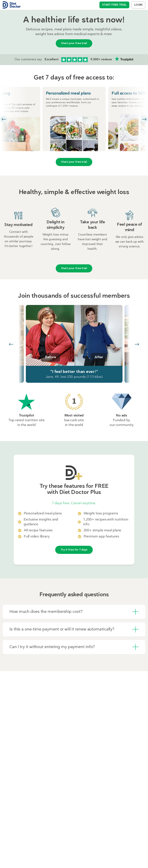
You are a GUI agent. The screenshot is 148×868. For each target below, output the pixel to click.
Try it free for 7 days (74, 550)
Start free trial (114, 5)
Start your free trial (74, 43)
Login (138, 5)
